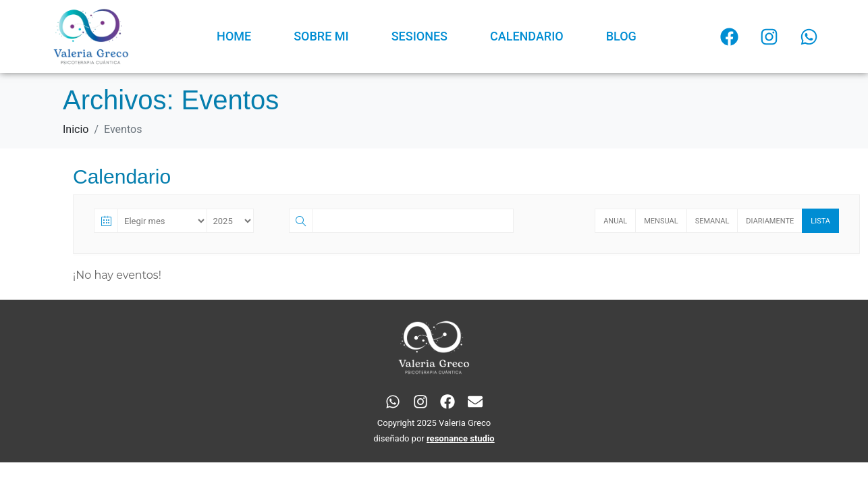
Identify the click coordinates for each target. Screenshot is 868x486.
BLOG (621, 36)
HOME (234, 36)
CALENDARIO (527, 36)
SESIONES (419, 36)
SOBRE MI (321, 36)
